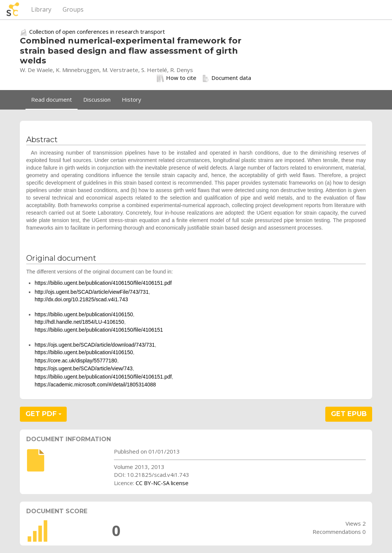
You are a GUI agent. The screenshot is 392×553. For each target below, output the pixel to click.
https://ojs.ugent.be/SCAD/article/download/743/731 (95, 345)
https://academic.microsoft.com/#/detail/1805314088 (95, 385)
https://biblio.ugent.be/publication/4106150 (84, 314)
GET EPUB (349, 414)
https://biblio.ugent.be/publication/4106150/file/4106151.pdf (103, 283)
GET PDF (43, 414)
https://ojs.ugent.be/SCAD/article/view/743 (83, 368)
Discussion (97, 99)
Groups (73, 9)
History (132, 99)
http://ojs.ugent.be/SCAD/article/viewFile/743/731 (91, 292)
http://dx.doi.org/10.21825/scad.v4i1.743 (81, 299)
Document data (227, 78)
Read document (52, 99)
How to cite (177, 78)
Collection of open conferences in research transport (97, 32)
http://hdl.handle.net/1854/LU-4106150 (79, 322)
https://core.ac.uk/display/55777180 (76, 361)
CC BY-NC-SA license (162, 483)
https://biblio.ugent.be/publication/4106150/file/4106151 (99, 330)
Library (41, 9)
